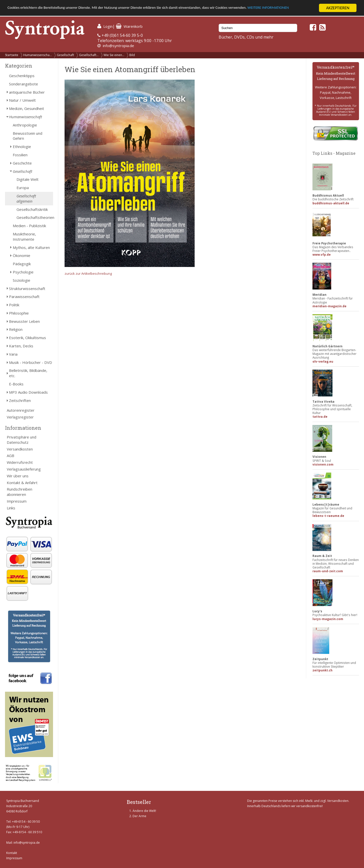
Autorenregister (21, 410)
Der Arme (139, 816)
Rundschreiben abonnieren (20, 492)
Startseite (12, 55)
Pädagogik (22, 264)
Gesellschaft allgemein (26, 198)
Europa (23, 188)
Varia (13, 354)
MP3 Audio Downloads (28, 392)
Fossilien (20, 155)
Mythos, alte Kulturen (31, 247)
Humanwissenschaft (26, 117)
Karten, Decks (21, 346)
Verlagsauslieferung (24, 469)
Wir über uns (18, 476)
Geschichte (22, 163)
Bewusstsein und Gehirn (28, 136)
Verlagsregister (20, 417)
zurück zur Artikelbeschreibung (88, 273)
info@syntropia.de (118, 46)
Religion (16, 329)
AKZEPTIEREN (338, 8)
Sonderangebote (24, 84)
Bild (132, 55)
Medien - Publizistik (29, 226)
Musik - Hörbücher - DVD (31, 362)
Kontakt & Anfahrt (22, 483)
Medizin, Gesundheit (27, 108)
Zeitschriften (20, 400)
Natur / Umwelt (22, 100)
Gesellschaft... (89, 55)
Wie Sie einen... (114, 55)
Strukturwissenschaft (27, 288)
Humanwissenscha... (38, 55)
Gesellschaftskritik (32, 209)
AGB (11, 456)
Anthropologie (25, 125)
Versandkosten (20, 449)
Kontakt (12, 853)
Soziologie (22, 280)
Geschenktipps (22, 76)
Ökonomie (22, 255)
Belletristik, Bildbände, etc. (28, 373)
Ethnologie (22, 147)
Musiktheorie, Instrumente (24, 237)
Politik (14, 305)
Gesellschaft (65, 55)
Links (11, 508)
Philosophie (19, 313)
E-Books (16, 384)
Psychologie (23, 272)
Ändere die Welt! (144, 811)
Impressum (17, 501)
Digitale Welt (28, 179)
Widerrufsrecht (20, 462)
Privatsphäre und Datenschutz (22, 440)
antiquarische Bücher (27, 92)
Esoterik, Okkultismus (28, 338)
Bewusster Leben (24, 321)
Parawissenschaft (24, 297)
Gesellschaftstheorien (35, 217)
